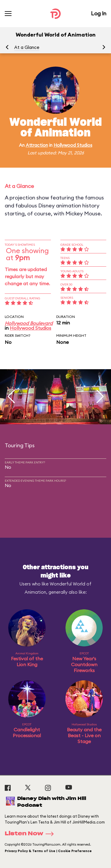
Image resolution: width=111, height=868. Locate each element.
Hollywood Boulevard (29, 323)
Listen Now (31, 834)
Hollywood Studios (73, 145)
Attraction (37, 145)
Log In (99, 13)
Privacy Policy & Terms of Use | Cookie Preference (48, 851)
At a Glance (27, 47)
